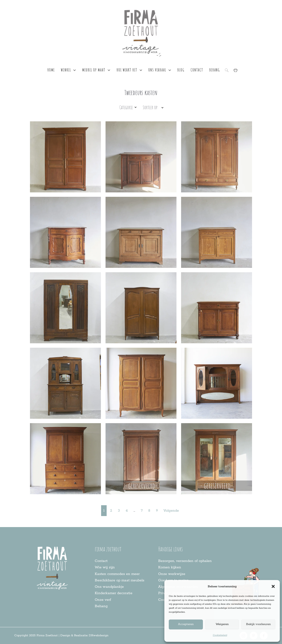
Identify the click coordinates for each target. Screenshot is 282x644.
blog (181, 70)
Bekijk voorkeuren (258, 624)
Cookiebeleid (220, 635)
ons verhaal (160, 70)
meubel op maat (96, 70)
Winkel (68, 70)
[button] (273, 586)
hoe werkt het (129, 70)
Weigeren (222, 624)
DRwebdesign (99, 636)
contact (197, 70)
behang (215, 70)
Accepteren (186, 624)
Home (51, 70)
